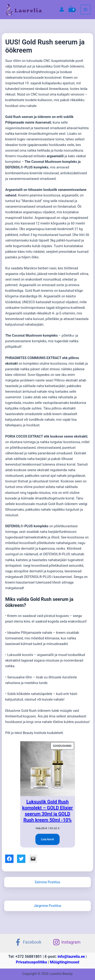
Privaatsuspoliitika (31, 962)
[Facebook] (28, 942)
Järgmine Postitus (47, 906)
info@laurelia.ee (71, 957)
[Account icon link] (62, 9)
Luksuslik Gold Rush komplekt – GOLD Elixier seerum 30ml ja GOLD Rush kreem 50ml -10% (47, 811)
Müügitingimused (64, 962)
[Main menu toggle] (85, 10)
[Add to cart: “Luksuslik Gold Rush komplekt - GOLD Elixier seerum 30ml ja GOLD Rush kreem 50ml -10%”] (47, 839)
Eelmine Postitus (48, 882)
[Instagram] (67, 942)
